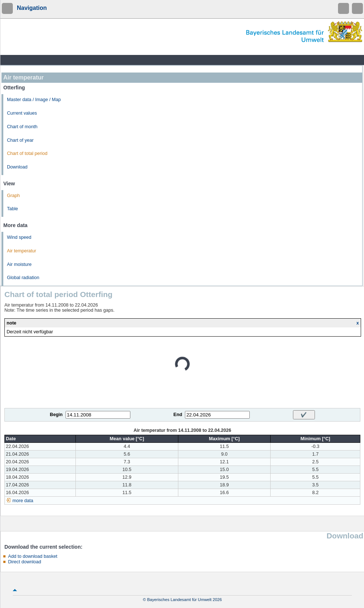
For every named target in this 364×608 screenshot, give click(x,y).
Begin (56, 415)
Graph (13, 196)
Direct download (25, 562)
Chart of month (22, 127)
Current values (22, 113)
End (178, 415)
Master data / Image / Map (34, 100)
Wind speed (19, 237)
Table (12, 209)
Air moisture (19, 264)
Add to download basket (33, 556)
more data (23, 501)
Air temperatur (22, 251)
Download (17, 167)
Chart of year (20, 140)
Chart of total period (27, 153)
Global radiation (23, 278)
